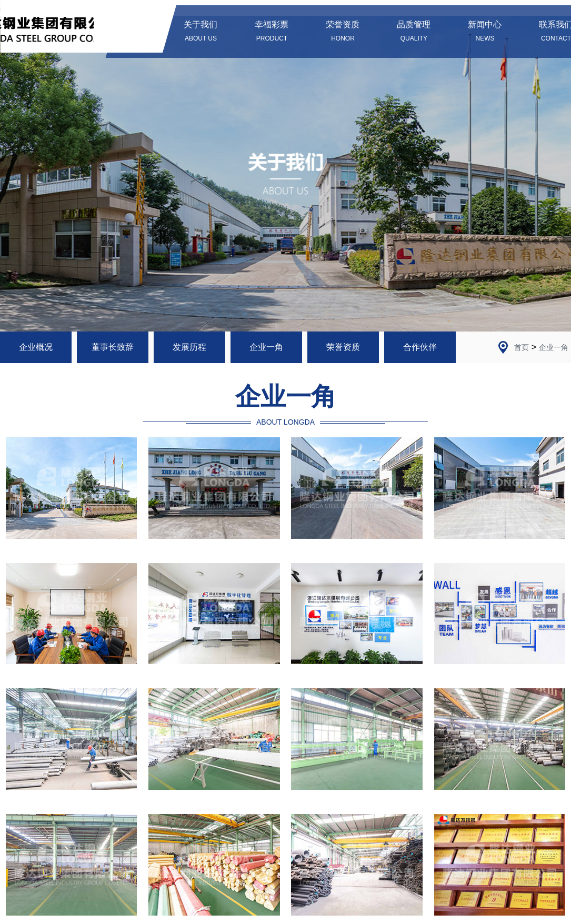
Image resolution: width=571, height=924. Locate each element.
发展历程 (189, 347)
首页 (522, 347)
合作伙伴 (420, 347)
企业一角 (266, 347)
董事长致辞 (113, 347)
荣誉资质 (343, 347)
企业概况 (36, 347)
